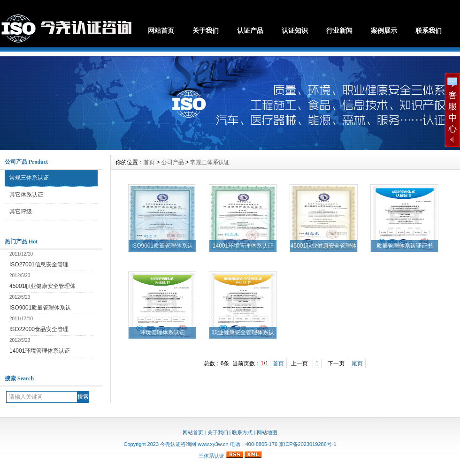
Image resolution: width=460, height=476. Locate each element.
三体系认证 (211, 456)
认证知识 (295, 30)
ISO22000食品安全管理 (39, 329)
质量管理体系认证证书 (405, 246)
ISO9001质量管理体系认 (40, 308)
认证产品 (250, 30)
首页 (149, 162)
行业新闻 (339, 30)
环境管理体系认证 (162, 332)
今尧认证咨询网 (178, 444)
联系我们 (429, 30)
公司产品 (173, 162)
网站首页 (161, 30)
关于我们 (206, 30)
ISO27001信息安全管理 (39, 264)
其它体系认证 (26, 195)
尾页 (357, 363)
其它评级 (21, 212)
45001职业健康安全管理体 (42, 286)
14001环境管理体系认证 (40, 351)
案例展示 (384, 30)
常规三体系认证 (29, 178)
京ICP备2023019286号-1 (307, 444)
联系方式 (242, 432)
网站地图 (267, 432)
